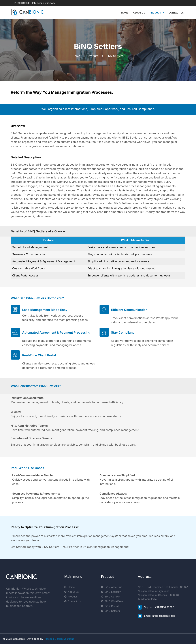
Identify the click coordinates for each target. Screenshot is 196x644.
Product (157, 13)
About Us (139, 13)
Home (125, 13)
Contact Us (176, 13)
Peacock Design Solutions (59, 639)
